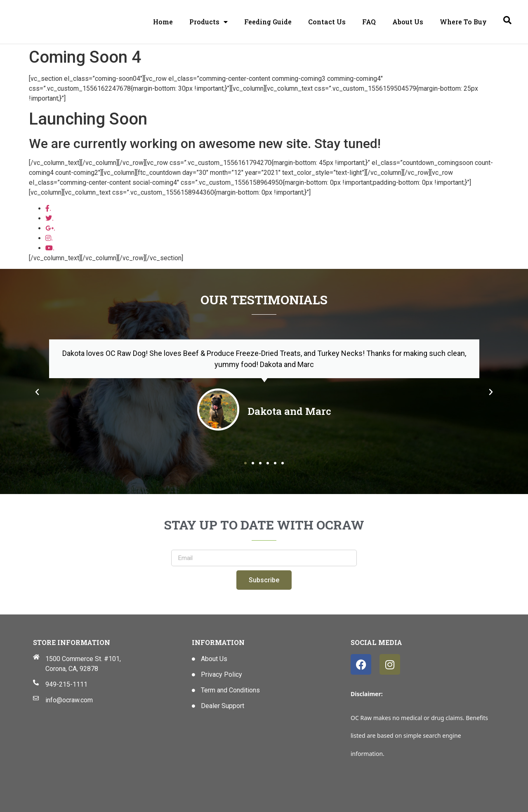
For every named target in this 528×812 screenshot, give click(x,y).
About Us (408, 22)
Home (163, 22)
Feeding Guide (268, 22)
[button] (37, 392)
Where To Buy (463, 22)
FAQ (369, 22)
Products (209, 22)
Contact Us (327, 22)
